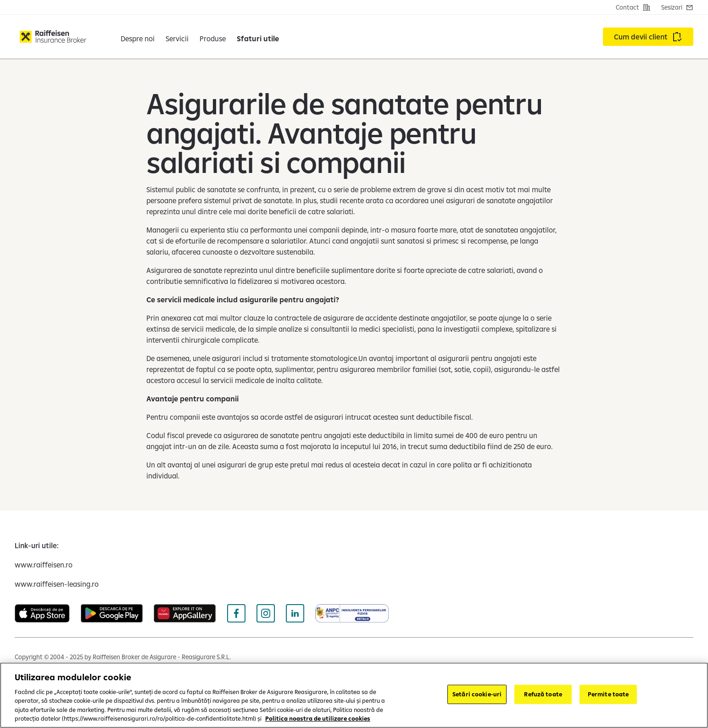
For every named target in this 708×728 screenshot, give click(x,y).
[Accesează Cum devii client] (648, 37)
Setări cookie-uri (477, 694)
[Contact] (633, 7)
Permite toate (608, 694)
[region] (354, 695)
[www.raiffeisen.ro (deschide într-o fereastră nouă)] (44, 565)
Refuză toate (543, 694)
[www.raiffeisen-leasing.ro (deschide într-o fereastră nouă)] (57, 584)
